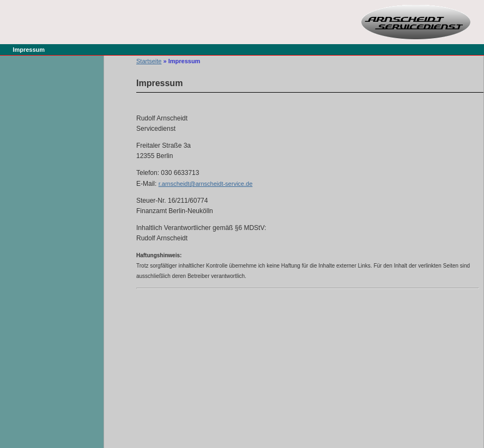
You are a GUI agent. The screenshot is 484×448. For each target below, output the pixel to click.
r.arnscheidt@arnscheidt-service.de (206, 184)
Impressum (29, 50)
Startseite (149, 61)
